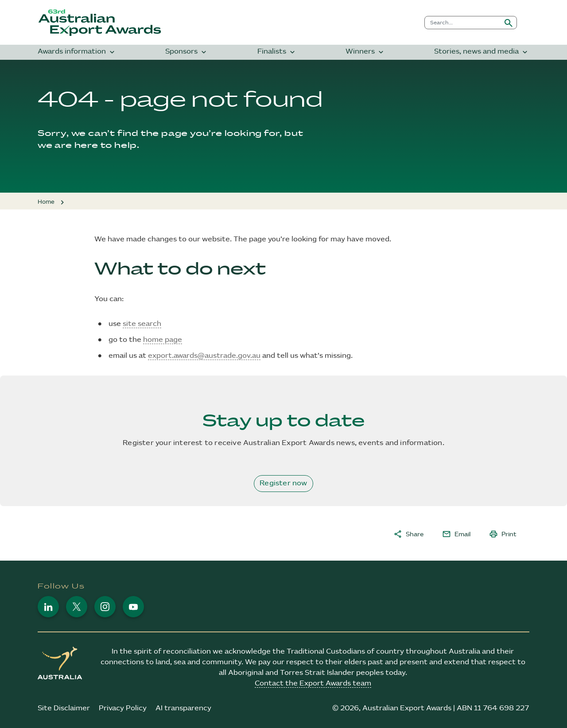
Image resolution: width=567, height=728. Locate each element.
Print (503, 534)
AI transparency (183, 708)
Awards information (77, 52)
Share (408, 534)
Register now (283, 483)
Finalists (277, 52)
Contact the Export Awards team (313, 683)
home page (163, 340)
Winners (365, 52)
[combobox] (463, 23)
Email (456, 534)
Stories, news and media (482, 52)
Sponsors (187, 52)
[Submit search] (509, 23)
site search (142, 324)
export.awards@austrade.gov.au (204, 356)
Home (46, 202)
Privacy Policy (123, 708)
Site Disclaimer (64, 708)
